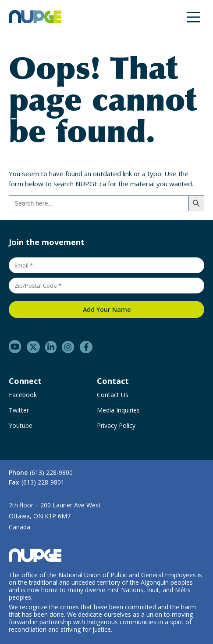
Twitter (19, 410)
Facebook (23, 395)
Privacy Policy (116, 426)
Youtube (21, 426)
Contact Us (113, 395)
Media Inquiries (118, 410)
